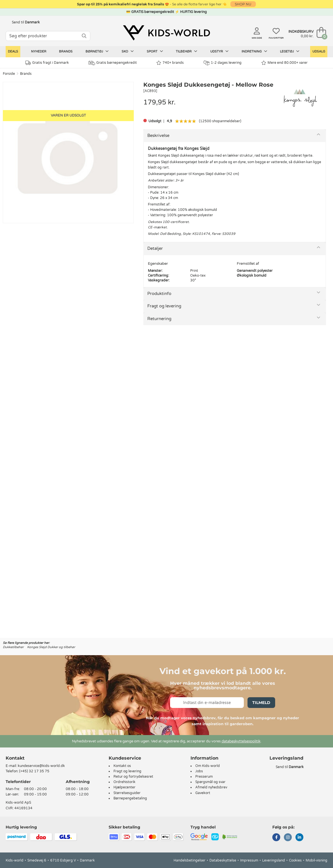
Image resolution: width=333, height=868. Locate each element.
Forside (9, 74)
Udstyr (219, 51)
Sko (128, 51)
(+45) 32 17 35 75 (34, 771)
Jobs (199, 771)
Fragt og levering (164, 306)
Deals (13, 52)
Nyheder (39, 52)
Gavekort (203, 793)
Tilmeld (261, 703)
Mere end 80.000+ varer (284, 63)
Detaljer (155, 248)
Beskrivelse (158, 135)
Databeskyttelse (223, 860)
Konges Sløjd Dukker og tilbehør (51, 647)
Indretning (254, 51)
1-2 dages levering (223, 63)
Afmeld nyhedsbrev (211, 787)
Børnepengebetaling (130, 798)
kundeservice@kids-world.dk (41, 766)
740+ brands (170, 63)
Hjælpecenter (124, 787)
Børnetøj (97, 51)
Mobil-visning (316, 860)
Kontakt (15, 758)
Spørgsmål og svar (210, 782)
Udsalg (319, 52)
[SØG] (84, 36)
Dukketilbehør (13, 647)
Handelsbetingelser (189, 860)
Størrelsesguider (127, 793)
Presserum (204, 777)
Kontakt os (122, 766)
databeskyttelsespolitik (241, 741)
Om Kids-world (208, 766)
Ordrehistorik (124, 782)
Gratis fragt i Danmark (47, 63)
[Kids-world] (166, 33)
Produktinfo (159, 294)
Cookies (295, 860)
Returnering (159, 319)
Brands (66, 52)
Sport (155, 51)
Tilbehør (187, 51)
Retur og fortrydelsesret (133, 777)
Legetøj (290, 51)
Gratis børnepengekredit (113, 63)
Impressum (249, 860)
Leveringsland (274, 860)
